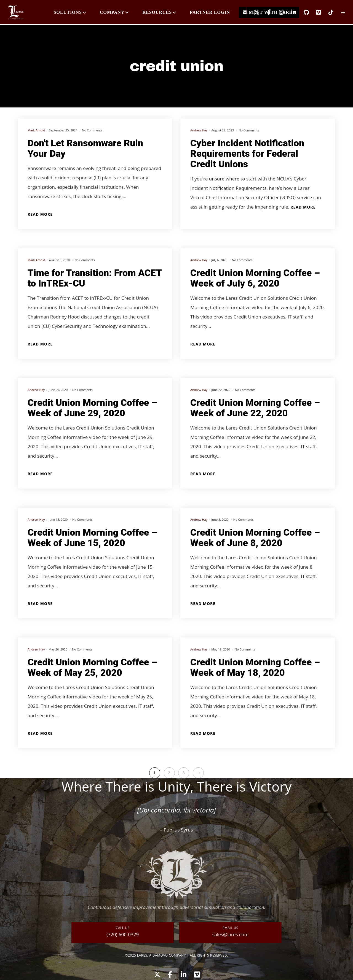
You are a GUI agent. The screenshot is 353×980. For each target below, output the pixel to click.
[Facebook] (265, 12)
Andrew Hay (199, 130)
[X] (253, 12)
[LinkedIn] (290, 12)
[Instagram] (278, 12)
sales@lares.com (230, 934)
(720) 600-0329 (123, 934)
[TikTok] (327, 12)
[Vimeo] (315, 12)
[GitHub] (303, 12)
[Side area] (340, 12)
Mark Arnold (36, 130)
